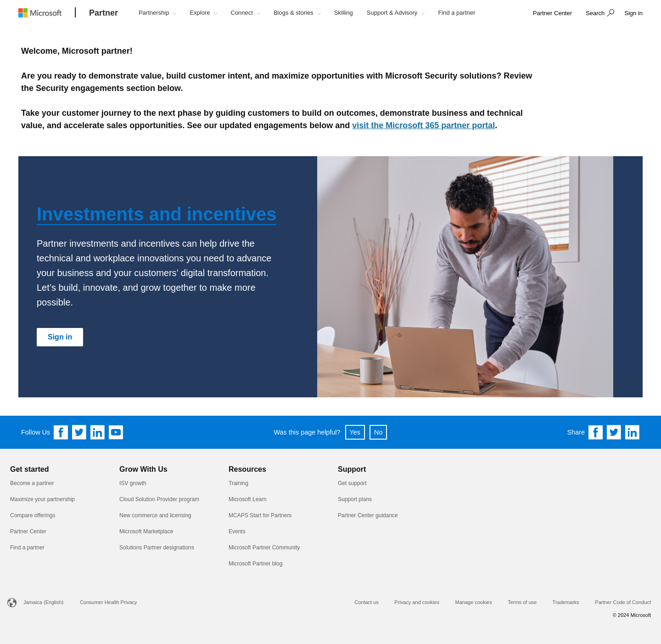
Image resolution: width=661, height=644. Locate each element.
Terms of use (522, 602)
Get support (352, 483)
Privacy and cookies (417, 602)
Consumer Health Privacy (109, 602)
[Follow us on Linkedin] (98, 432)
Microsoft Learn (248, 499)
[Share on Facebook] (596, 432)
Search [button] (595, 13)
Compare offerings (33, 515)
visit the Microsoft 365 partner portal (423, 125)
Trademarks (566, 602)
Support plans (355, 499)
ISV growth (133, 483)
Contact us (367, 602)
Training (238, 483)
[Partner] (104, 13)
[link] (552, 14)
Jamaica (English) (43, 602)
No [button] (378, 432)
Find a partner (27, 548)
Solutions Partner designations (157, 548)
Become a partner (32, 483)
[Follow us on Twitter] (79, 432)
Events (237, 531)
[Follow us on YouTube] (116, 432)
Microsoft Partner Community (264, 548)
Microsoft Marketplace (146, 531)
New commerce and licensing (155, 515)
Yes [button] (355, 432)
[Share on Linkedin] (633, 432)
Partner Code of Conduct (623, 602)
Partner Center (28, 531)
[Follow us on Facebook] (61, 432)
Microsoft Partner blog (255, 564)
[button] (599, 14)
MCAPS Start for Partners (260, 515)
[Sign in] (60, 337)
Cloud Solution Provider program (159, 499)
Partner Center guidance (368, 515)
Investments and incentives (157, 214)
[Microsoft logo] (47, 13)
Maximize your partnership (42, 499)
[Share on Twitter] (614, 432)
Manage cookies (474, 602)
